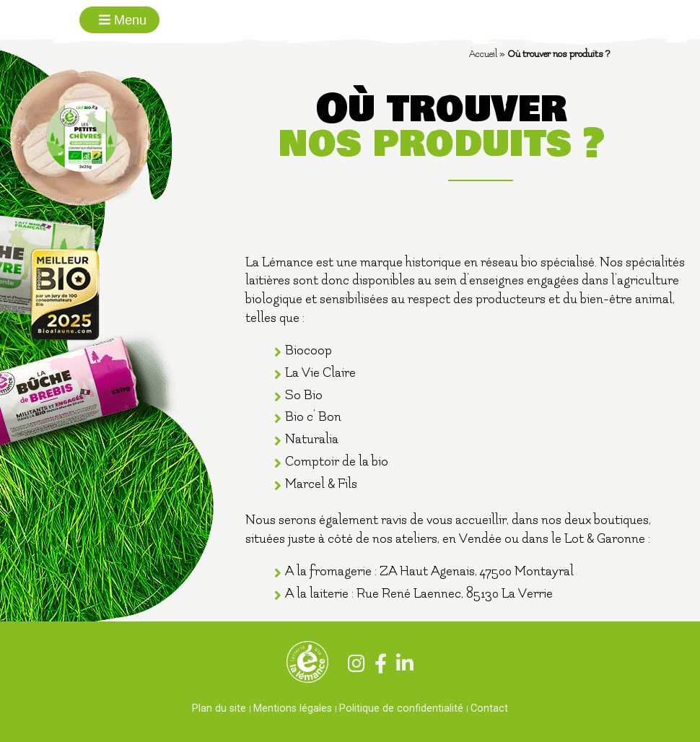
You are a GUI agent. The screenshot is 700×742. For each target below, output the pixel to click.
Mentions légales (293, 708)
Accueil (483, 54)
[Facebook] (377, 666)
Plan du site (219, 708)
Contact (489, 708)
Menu (123, 20)
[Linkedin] (402, 666)
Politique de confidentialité (401, 708)
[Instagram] (353, 666)
